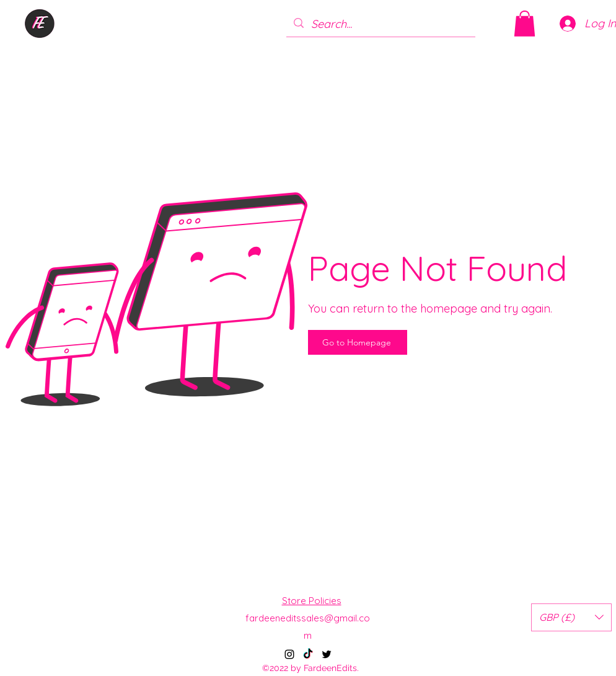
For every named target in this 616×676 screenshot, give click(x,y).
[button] (525, 24)
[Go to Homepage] (358, 342)
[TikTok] (308, 654)
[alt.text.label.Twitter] (327, 654)
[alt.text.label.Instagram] (289, 654)
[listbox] (571, 617)
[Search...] (380, 24)
